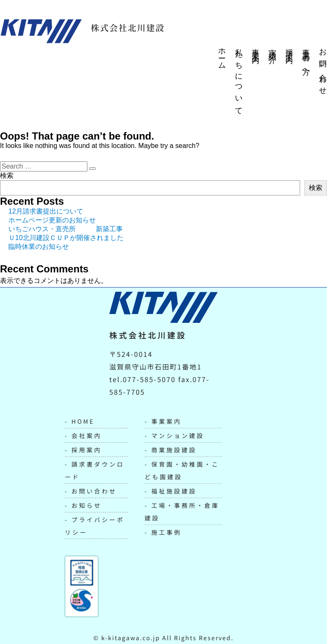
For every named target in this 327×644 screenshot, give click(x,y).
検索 (7, 176)
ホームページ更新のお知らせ (52, 220)
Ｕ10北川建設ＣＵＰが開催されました (66, 238)
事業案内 (256, 48)
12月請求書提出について (46, 211)
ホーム (222, 55)
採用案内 (289, 48)
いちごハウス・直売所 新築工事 (66, 229)
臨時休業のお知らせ (39, 247)
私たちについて (239, 78)
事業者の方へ (306, 59)
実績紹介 (272, 48)
